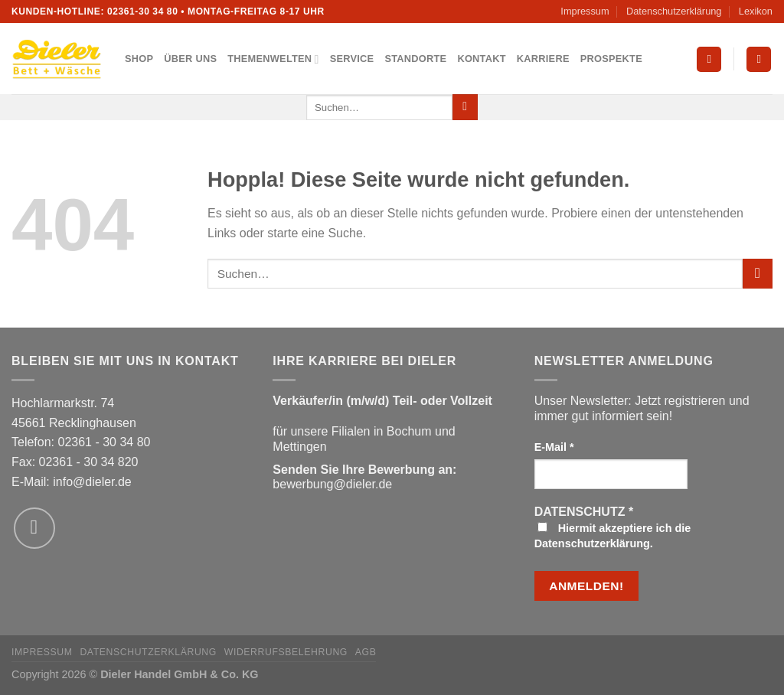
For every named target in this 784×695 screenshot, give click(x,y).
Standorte (415, 59)
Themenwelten (273, 59)
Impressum (585, 11)
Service (352, 59)
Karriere (543, 59)
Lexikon (756, 11)
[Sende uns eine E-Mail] (34, 528)
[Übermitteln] (465, 107)
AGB (366, 652)
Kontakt (481, 59)
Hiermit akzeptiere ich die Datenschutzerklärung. (613, 536)
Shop (139, 59)
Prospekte (611, 59)
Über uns (190, 59)
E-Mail (554, 447)
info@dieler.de (92, 482)
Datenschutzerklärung (674, 11)
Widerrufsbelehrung (286, 652)
